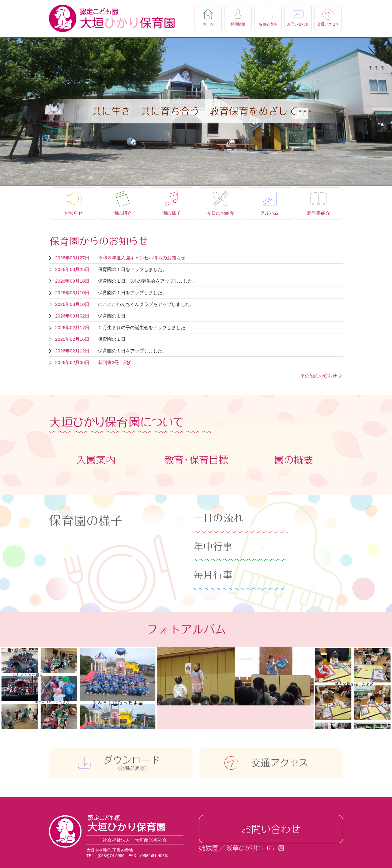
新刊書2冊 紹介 (115, 362)
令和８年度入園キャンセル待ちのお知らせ (142, 258)
